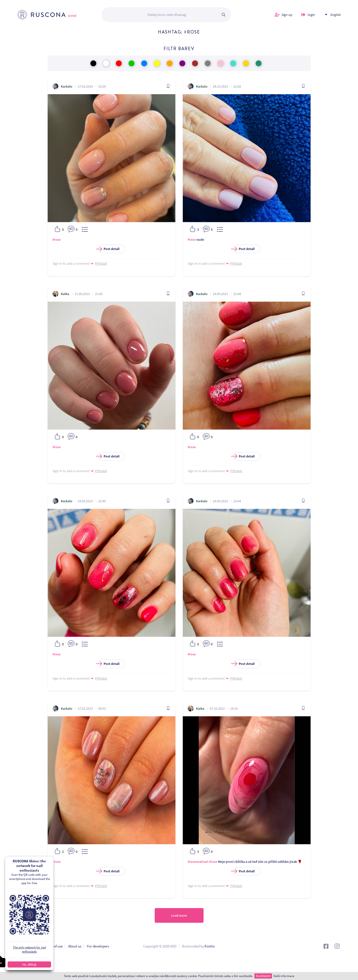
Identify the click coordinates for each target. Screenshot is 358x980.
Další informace (284, 976)
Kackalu (67, 86)
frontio (210, 946)
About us (75, 946)
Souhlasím (263, 976)
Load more (179, 915)
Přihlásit (101, 263)
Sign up (287, 15)
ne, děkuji (29, 964)
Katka (65, 294)
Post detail (109, 249)
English (336, 15)
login (311, 15)
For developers (98, 946)
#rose (57, 239)
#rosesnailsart (198, 862)
